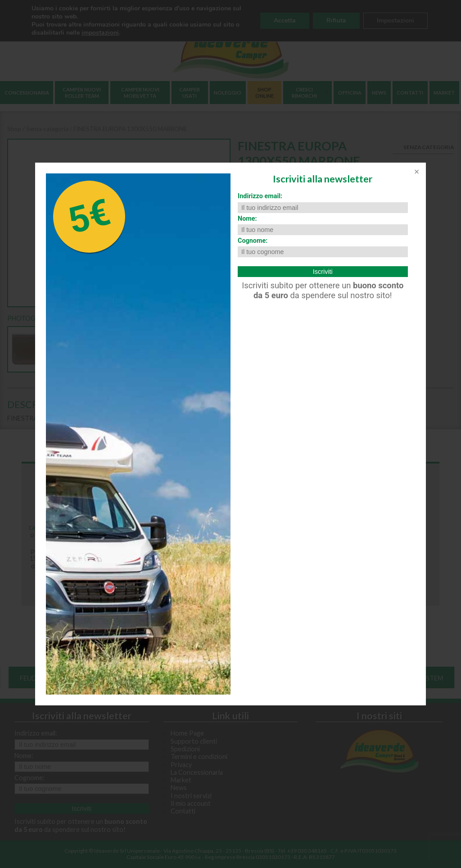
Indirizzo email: (260, 196)
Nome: (247, 219)
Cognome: (253, 241)
